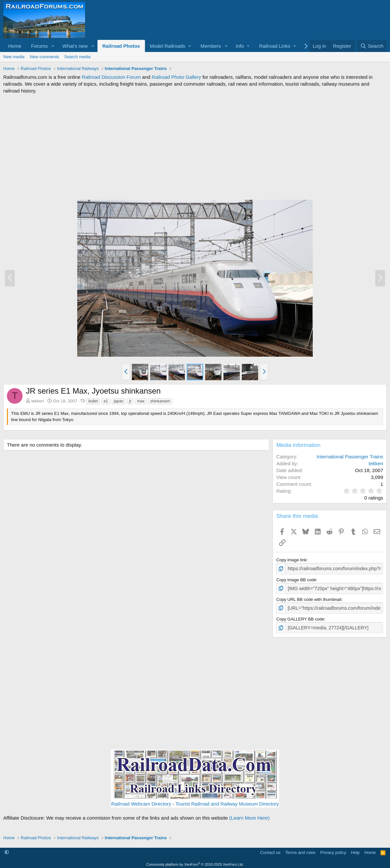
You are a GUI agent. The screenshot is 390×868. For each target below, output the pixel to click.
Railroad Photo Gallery (177, 77)
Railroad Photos (121, 46)
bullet (93, 401)
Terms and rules (300, 850)
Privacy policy (333, 850)
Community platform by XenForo (195, 862)
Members (211, 46)
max (141, 401)
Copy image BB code (296, 579)
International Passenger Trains (350, 457)
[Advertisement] (195, 147)
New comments (44, 57)
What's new (75, 46)
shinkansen (160, 401)
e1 (106, 401)
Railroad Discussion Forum (111, 77)
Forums (39, 46)
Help (355, 850)
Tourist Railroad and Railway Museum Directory (227, 801)
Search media (78, 57)
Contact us (270, 850)
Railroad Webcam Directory (141, 801)
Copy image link (291, 560)
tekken (38, 401)
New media (14, 57)
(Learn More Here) (249, 816)
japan (119, 401)
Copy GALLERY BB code (300, 617)
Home (15, 46)
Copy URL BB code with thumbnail (309, 598)
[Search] (372, 46)
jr (130, 401)
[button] (53, 46)
